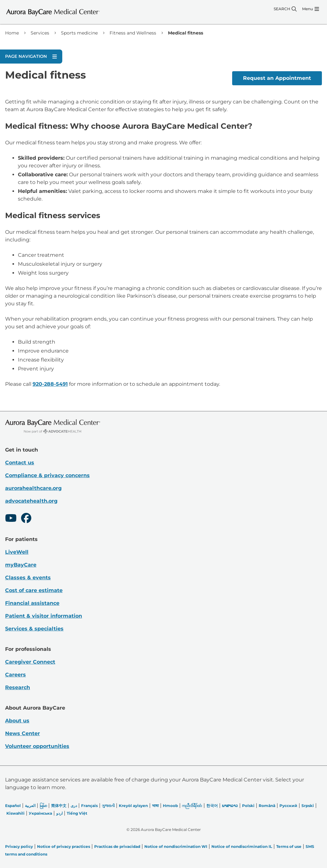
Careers (15, 675)
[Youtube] (11, 519)
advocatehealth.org (31, 501)
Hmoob (170, 806)
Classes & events (28, 578)
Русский (288, 806)
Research (18, 687)
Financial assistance (32, 603)
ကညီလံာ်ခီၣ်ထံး (192, 806)
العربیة (30, 806)
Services (40, 33)
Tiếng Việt (77, 813)
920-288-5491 (50, 384)
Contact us (20, 463)
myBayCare (21, 565)
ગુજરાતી (108, 806)
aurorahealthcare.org (33, 488)
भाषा (155, 806)
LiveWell (17, 552)
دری (74, 806)
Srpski (308, 806)
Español (13, 806)
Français (89, 806)
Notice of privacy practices (64, 846)
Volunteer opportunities (37, 746)
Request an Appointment (277, 78)
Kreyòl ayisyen (133, 806)
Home (12, 33)
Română (267, 806)
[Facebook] (26, 519)
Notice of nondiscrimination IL (242, 846)
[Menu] (311, 9)
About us (17, 721)
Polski (248, 806)
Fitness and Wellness (133, 33)
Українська (40, 813)
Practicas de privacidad (117, 846)
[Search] (285, 9)
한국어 (212, 806)
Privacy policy (19, 846)
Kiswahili (15, 813)
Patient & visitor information (44, 616)
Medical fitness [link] (186, 33)
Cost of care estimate (34, 590)
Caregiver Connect (30, 662)
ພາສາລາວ (230, 806)
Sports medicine (79, 33)
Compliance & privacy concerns (47, 475)
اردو (59, 813)
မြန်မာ (43, 806)
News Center (23, 733)
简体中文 (59, 806)
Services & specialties (34, 629)
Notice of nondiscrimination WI (176, 846)
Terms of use (289, 846)
